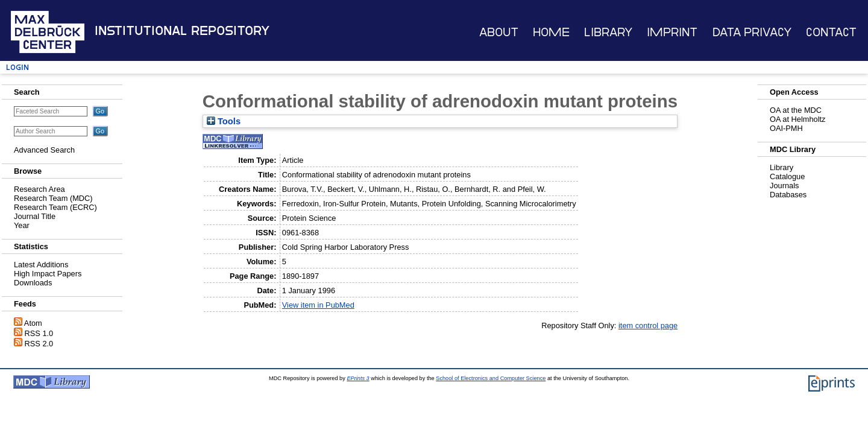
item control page (648, 325)
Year (22, 225)
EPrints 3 (358, 378)
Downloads (33, 283)
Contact (831, 32)
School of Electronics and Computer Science (491, 378)
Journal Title (35, 216)
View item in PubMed (318, 305)
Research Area (39, 189)
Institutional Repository (182, 31)
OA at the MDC (796, 110)
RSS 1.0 (39, 333)
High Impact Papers (48, 274)
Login (17, 67)
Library (608, 32)
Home (551, 32)
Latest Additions (41, 265)
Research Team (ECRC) (55, 207)
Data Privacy (752, 32)
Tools (224, 121)
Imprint (672, 32)
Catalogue (787, 176)
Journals (784, 186)
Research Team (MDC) (53, 198)
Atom (33, 323)
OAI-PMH (786, 128)
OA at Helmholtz (797, 119)
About (499, 32)
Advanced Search (44, 150)
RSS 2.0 (39, 344)
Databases (788, 195)
